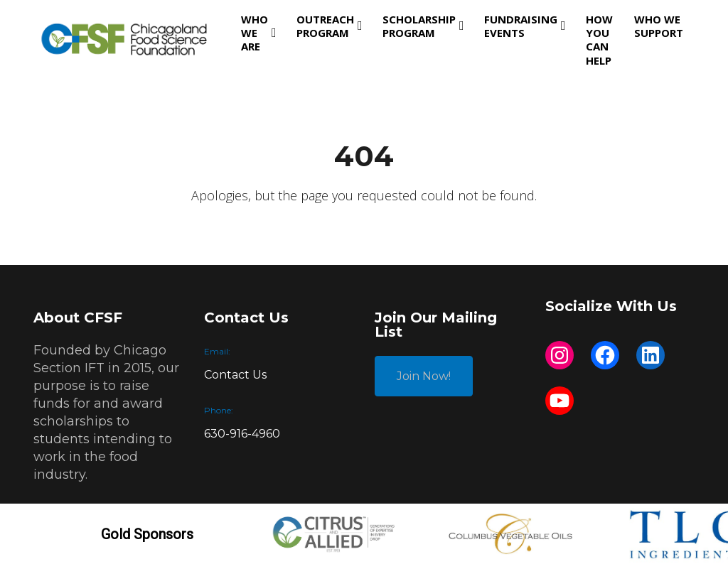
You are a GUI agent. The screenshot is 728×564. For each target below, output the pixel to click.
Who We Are (255, 33)
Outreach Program (325, 26)
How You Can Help (599, 40)
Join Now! (424, 376)
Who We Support (659, 26)
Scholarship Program (419, 26)
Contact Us (235, 375)
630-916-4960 (242, 434)
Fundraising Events (521, 26)
